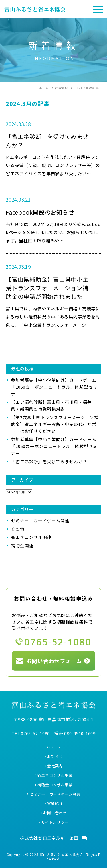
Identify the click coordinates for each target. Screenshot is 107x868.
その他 (18, 529)
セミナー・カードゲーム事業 (55, 794)
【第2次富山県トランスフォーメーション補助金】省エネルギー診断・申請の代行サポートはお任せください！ (55, 424)
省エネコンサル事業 (55, 775)
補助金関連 (22, 545)
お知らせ (55, 756)
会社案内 (55, 766)
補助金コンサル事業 (55, 785)
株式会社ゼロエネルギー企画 (49, 838)
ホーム (55, 747)
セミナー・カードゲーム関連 (40, 520)
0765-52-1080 (58, 642)
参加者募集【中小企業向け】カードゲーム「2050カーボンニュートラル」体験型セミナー (54, 387)
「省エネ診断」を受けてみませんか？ (49, 461)
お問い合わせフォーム (54, 661)
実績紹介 (55, 803)
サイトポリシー (55, 822)
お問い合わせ (55, 813)
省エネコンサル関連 (31, 537)
